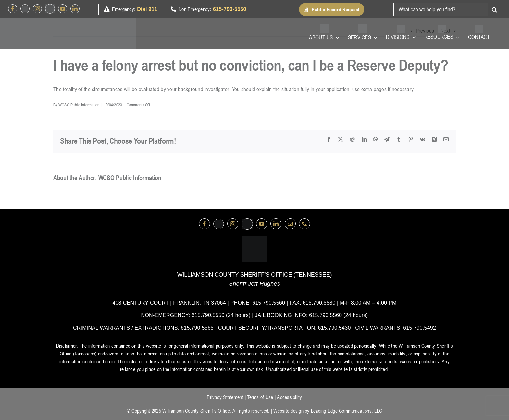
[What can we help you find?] (441, 9)
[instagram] (37, 9)
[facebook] (13, 9)
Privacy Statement (225, 397)
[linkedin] (75, 9)
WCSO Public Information (79, 105)
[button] (332, 9)
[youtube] (63, 9)
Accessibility (289, 397)
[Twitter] (25, 9)
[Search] (495, 9)
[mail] (290, 224)
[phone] (304, 224)
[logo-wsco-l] (255, 238)
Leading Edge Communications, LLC (347, 411)
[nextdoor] (50, 9)
